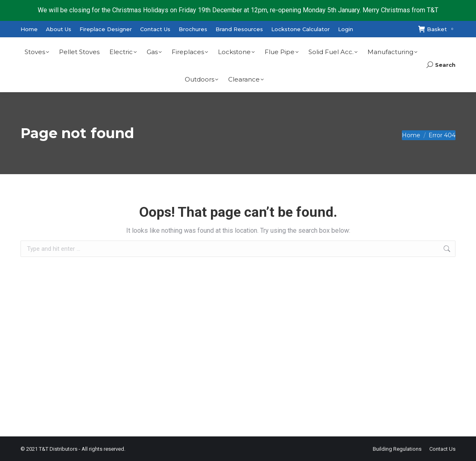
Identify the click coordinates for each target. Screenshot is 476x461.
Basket (437, 29)
